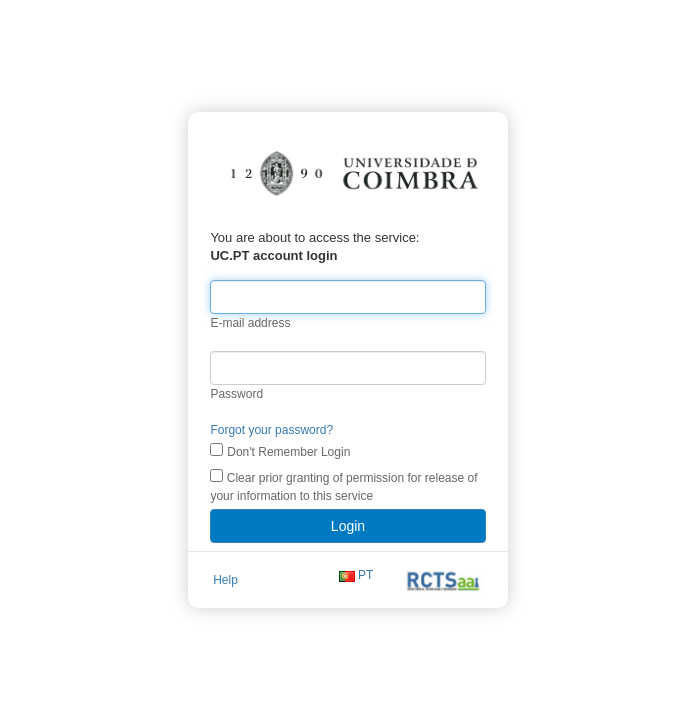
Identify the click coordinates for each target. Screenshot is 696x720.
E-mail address (250, 323)
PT (365, 575)
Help (225, 580)
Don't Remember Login (288, 452)
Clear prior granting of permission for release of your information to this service (343, 486)
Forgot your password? (271, 430)
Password (236, 394)
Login (348, 526)
